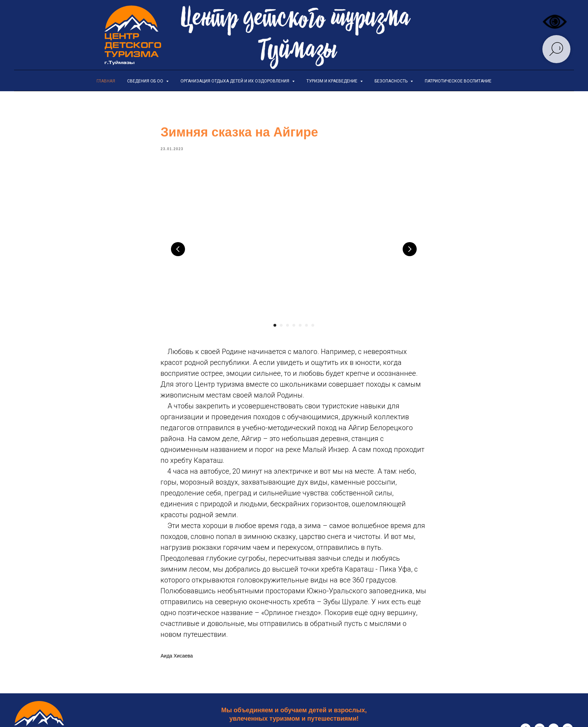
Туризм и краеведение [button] (332, 81)
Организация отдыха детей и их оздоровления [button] (235, 81)
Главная (106, 81)
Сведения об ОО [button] (146, 81)
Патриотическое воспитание (458, 81)
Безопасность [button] (392, 81)
